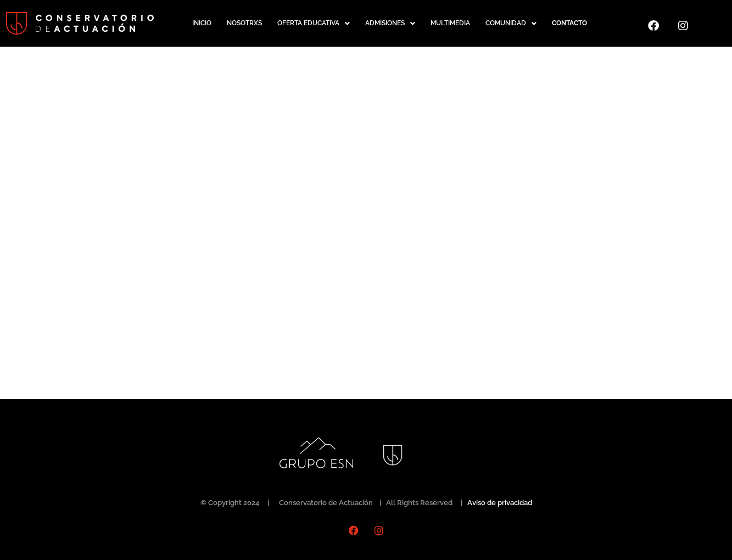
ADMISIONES (390, 23)
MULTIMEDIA (450, 23)
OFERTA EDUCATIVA (314, 23)
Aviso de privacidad (500, 503)
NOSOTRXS (244, 23)
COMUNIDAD (511, 23)
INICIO (202, 23)
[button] (314, 23)
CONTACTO (569, 23)
